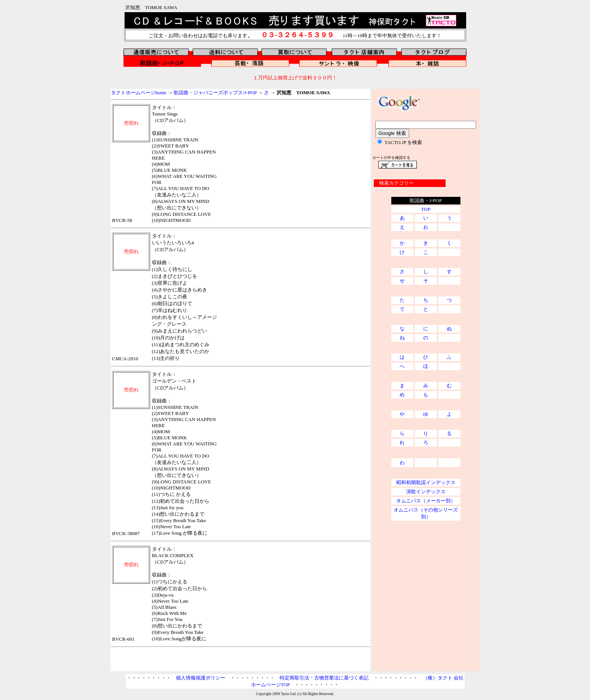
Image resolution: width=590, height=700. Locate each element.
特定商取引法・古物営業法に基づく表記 (324, 678)
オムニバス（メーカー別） (426, 501)
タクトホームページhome (139, 93)
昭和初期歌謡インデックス (426, 482)
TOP (425, 209)
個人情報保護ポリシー (201, 678)
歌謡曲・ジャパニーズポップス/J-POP (215, 93)
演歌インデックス (426, 492)
